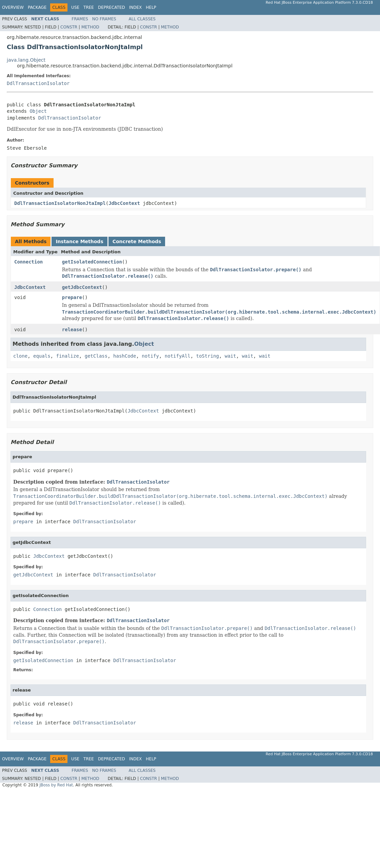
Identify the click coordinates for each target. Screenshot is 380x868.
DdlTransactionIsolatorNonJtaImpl (60, 203)
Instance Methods (79, 241)
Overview (13, 7)
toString (208, 356)
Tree (89, 7)
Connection (28, 262)
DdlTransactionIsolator (38, 83)
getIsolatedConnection (92, 262)
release (72, 330)
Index (136, 7)
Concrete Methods (137, 241)
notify (150, 356)
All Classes (142, 19)
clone (20, 356)
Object (38, 111)
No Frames (104, 19)
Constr (69, 27)
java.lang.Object (26, 60)
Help (151, 7)
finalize (67, 356)
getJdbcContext (82, 287)
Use (75, 7)
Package (37, 7)
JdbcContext (124, 203)
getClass (96, 356)
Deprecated (112, 7)
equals (42, 356)
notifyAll (178, 356)
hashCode (125, 356)
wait (231, 356)
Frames (80, 19)
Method (90, 27)
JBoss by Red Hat (56, 785)
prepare (72, 297)
